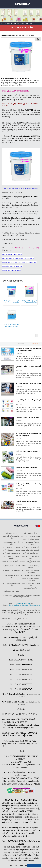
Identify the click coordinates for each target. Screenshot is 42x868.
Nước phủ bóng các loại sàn (31, 562)
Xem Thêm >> (36, 344)
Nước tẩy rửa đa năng (11, 550)
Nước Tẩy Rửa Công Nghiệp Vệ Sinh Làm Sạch (15, 619)
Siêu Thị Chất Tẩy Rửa (14, 610)
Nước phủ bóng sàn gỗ (11, 566)
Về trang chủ (11, 533)
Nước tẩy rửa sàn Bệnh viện (11, 537)
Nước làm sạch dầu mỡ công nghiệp (31, 572)
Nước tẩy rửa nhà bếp (31, 539)
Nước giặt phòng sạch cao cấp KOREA (28, 451)
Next (39, 18)
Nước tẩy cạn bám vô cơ (11, 561)
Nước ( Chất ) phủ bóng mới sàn (31, 543)
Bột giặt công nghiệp (11, 571)
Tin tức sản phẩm (31, 588)
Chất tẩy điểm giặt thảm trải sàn (26, 501)
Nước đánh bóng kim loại (11, 576)
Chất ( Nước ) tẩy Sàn (31, 533)
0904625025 (34, 865)
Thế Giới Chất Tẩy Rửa (30, 610)
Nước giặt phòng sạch (11, 553)
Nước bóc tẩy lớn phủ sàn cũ (31, 567)
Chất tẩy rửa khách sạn (31, 536)
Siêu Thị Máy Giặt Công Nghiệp (21, 614)
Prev (3, 18)
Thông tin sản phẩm (11, 591)
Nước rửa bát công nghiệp (11, 557)
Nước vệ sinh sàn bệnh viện (11, 584)
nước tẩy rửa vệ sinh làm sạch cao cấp (24, 809)
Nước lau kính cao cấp (31, 547)
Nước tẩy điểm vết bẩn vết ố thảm (31, 580)
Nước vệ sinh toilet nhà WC (31, 584)
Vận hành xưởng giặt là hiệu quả (26, 467)
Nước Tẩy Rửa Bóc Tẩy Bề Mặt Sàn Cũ (29, 383)
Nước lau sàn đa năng (11, 547)
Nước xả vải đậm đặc (31, 553)
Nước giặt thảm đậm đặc (31, 550)
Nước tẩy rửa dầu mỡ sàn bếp (31, 557)
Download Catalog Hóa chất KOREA (28, 417)
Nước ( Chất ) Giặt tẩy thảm (11, 543)
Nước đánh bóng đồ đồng (31, 576)
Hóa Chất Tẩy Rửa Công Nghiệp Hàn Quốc (27, 612)
